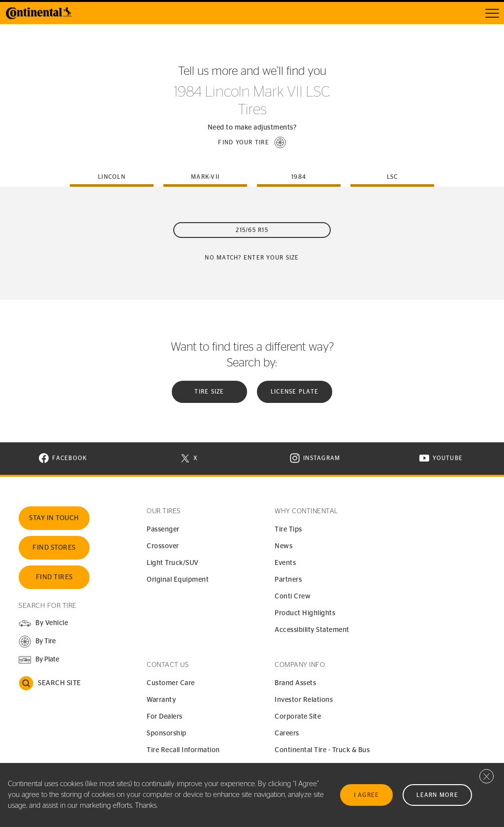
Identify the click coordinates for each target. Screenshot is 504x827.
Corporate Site (298, 717)
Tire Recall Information (183, 750)
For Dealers (165, 717)
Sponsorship (167, 733)
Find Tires (54, 577)
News (283, 546)
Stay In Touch (54, 518)
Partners (288, 580)
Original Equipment (178, 580)
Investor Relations (304, 700)
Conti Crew (293, 596)
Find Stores (54, 548)
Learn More (437, 795)
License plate (295, 392)
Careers (287, 733)
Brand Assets (295, 683)
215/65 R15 (252, 230)
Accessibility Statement (312, 630)
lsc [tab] (393, 177)
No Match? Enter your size (252, 258)
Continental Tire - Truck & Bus (322, 750)
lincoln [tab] (112, 177)
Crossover (163, 546)
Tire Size (209, 392)
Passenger (163, 529)
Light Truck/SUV (173, 563)
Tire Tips (288, 529)
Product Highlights (305, 613)
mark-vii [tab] (205, 177)
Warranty (161, 700)
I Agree (367, 795)
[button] (252, 142)
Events (285, 563)
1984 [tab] (299, 177)
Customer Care (171, 683)
